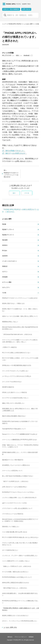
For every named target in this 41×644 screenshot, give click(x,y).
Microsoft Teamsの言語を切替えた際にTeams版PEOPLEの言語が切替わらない (20, 328)
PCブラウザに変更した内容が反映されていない (16, 353)
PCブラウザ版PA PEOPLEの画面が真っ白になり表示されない (20, 537)
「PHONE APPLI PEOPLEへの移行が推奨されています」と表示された (20, 609)
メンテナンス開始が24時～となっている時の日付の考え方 (19, 498)
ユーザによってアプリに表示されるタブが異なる (17, 376)
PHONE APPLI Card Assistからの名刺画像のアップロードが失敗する (20, 422)
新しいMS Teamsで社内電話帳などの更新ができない (18, 476)
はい (14, 193)
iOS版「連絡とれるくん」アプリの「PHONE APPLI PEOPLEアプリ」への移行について (20, 446)
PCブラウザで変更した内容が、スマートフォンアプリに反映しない (20, 359)
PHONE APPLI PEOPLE (15, 24)
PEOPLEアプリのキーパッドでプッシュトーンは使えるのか (11, 173)
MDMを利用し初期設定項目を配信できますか (16, 583)
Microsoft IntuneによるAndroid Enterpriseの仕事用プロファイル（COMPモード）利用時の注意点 (20, 520)
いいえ (27, 193)
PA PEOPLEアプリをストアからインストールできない (18, 492)
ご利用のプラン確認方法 (9, 347)
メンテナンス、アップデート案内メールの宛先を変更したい (20, 556)
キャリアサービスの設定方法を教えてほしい (15, 398)
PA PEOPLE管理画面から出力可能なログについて (17, 577)
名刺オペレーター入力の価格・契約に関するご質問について (20, 316)
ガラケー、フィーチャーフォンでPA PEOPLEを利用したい (20, 621)
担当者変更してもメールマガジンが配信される (16, 465)
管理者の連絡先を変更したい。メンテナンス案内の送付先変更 (20, 453)
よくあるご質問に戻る (10, 627)
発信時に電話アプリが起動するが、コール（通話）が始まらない (20, 310)
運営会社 (10, 637)
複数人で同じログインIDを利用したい (13, 403)
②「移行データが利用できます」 (14, 153)
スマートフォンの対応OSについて (12, 471)
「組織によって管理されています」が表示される (17, 566)
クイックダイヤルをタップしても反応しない (15, 371)
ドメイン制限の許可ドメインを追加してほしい (16, 561)
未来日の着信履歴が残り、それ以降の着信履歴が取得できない (20, 594)
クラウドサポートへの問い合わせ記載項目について (17, 508)
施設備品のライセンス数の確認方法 (13, 460)
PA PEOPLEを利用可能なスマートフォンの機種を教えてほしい (20, 602)
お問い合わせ (26, 9)
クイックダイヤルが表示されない (12, 382)
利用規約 (31, 637)
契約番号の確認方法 (8, 387)
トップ (4, 24)
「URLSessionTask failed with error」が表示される (17, 334)
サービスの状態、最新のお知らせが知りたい (15, 572)
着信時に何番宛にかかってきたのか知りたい (15, 616)
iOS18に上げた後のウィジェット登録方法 (14, 392)
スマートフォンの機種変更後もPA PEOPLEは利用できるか (20, 440)
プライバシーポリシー (21, 637)
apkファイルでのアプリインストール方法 (14, 503)
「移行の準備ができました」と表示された (15, 588)
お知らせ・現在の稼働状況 (11, 9)
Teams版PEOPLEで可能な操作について (14, 429)
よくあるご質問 (28, 24)
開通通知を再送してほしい (10, 322)
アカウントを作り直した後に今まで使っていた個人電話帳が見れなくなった (20, 544)
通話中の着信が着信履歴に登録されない (14, 416)
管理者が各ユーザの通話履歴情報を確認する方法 (17, 365)
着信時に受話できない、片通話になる (13, 303)
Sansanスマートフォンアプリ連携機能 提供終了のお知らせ (20, 434)
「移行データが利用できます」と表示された (15, 481)
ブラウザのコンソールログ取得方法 (13, 514)
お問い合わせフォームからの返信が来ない (15, 487)
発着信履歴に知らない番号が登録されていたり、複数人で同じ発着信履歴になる (20, 410)
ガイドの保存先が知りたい (10, 550)
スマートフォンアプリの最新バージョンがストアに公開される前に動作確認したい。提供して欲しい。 (20, 341)
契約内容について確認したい (11, 527)
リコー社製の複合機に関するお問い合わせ (15, 532)
